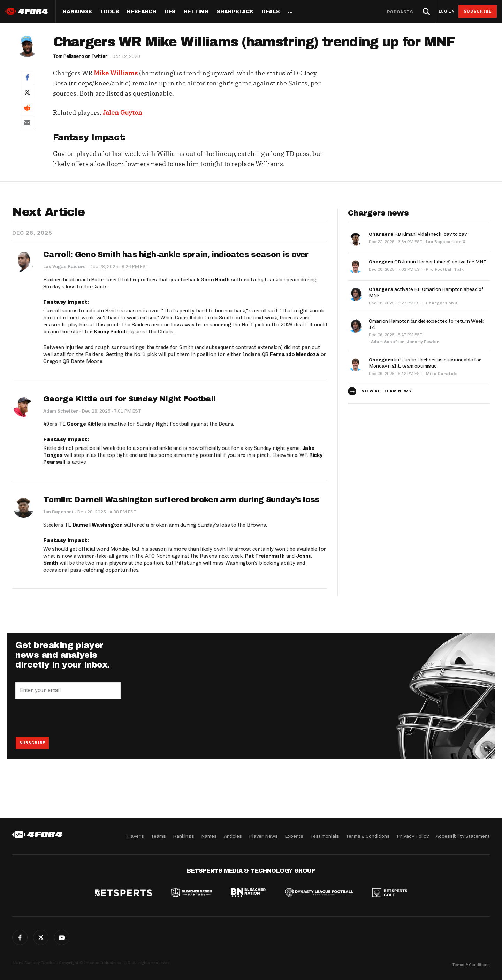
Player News (263, 836)
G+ (62, 937)
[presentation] (68, 718)
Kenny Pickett (111, 332)
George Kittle (84, 424)
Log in (447, 11)
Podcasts (400, 12)
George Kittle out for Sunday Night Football (129, 399)
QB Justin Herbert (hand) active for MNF (427, 262)
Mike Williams (116, 73)
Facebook (20, 937)
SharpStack (235, 12)
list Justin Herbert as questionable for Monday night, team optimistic (425, 363)
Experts (294, 836)
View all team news (387, 391)
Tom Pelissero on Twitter (81, 56)
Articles (233, 836)
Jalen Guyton (123, 112)
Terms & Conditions (368, 836)
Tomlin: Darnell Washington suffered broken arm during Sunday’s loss (181, 500)
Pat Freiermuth (265, 556)
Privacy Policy (413, 836)
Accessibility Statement (463, 836)
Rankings (77, 12)
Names (209, 836)
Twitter (41, 937)
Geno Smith (215, 280)
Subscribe (478, 11)
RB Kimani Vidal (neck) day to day (418, 234)
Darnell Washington (98, 525)
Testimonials (325, 836)
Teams (158, 836)
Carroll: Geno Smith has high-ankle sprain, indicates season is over (176, 255)
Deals (271, 12)
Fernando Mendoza (295, 354)
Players (135, 836)
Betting (196, 12)
